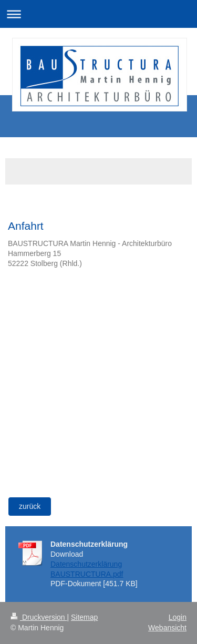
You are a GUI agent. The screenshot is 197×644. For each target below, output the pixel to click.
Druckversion (39, 617)
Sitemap (84, 617)
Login (178, 617)
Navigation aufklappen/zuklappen (98, 14)
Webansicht (167, 628)
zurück (30, 506)
